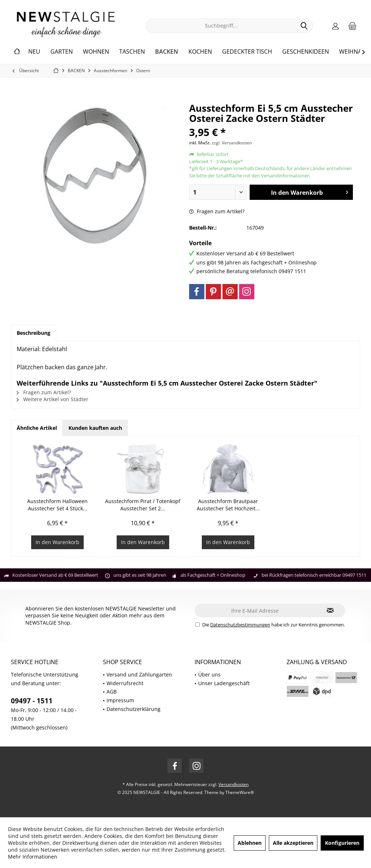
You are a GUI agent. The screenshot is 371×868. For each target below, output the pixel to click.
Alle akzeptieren (293, 843)
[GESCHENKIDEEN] (306, 52)
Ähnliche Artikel (37, 428)
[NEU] (34, 52)
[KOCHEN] (200, 52)
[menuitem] (353, 26)
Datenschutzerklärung (134, 709)
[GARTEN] (62, 52)
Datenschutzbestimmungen (240, 625)
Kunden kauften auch (95, 428)
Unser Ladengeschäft (224, 683)
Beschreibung (34, 333)
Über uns (209, 674)
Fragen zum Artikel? (217, 211)
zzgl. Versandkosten (232, 143)
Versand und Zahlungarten (139, 674)
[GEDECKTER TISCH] (247, 52)
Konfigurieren (342, 843)
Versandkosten (234, 784)
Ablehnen (250, 843)
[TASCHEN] (132, 52)
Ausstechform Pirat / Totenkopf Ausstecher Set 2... (143, 505)
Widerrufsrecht (125, 683)
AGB (112, 692)
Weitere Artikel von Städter (53, 399)
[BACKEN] (167, 52)
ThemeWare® (240, 792)
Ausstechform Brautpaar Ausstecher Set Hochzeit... (228, 505)
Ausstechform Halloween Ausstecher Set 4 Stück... (57, 505)
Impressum (120, 700)
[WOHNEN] (96, 52)
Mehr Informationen (33, 857)
